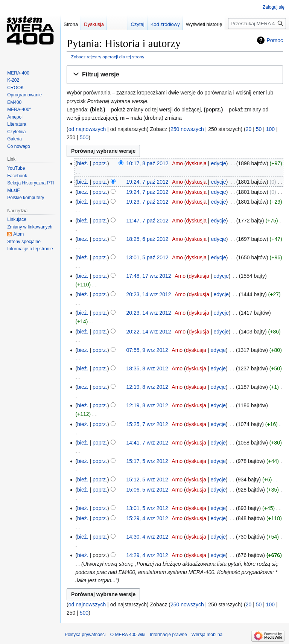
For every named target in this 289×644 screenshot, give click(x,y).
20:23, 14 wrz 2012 (149, 294)
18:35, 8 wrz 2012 (147, 368)
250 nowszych (187, 129)
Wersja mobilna (207, 635)
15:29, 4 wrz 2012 (147, 518)
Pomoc (275, 40)
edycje (218, 163)
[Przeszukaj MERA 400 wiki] (257, 24)
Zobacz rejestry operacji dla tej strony (108, 57)
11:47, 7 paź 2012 (148, 221)
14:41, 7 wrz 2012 (147, 443)
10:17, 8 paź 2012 (148, 163)
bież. (83, 163)
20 (249, 129)
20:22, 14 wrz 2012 (149, 332)
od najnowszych (87, 129)
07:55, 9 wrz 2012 (147, 350)
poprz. (100, 163)
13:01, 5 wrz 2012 (147, 508)
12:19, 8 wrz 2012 (147, 387)
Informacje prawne (168, 635)
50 (259, 129)
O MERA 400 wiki (128, 635)
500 (84, 137)
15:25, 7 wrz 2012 (147, 424)
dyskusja (196, 163)
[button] (175, 75)
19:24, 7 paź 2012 (148, 182)
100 (270, 129)
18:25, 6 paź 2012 (148, 239)
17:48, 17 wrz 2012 (149, 276)
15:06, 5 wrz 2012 (147, 490)
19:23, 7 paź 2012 (148, 202)
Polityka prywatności (85, 635)
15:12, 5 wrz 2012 (147, 480)
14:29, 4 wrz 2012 (147, 555)
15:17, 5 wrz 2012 (147, 461)
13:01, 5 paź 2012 (148, 257)
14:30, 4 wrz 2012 (147, 537)
